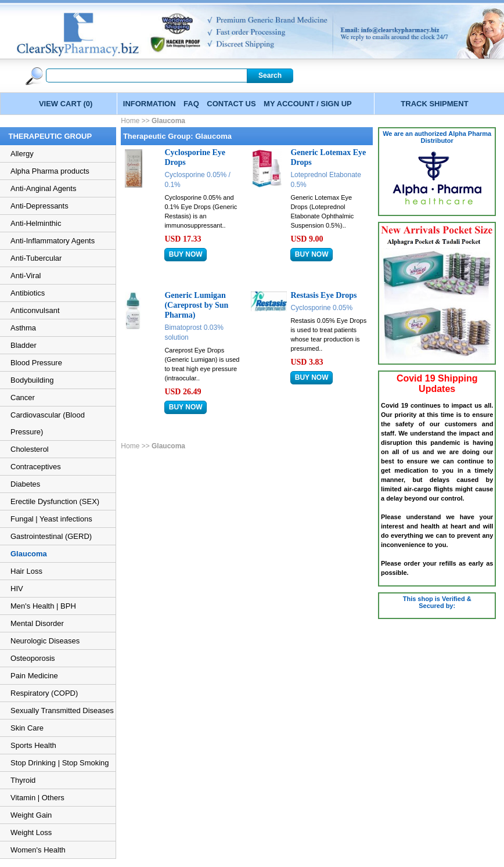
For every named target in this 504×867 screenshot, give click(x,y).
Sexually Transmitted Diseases (62, 710)
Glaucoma (29, 554)
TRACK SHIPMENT (434, 104)
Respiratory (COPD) (44, 693)
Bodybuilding (32, 380)
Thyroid (23, 780)
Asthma (23, 328)
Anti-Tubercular (36, 258)
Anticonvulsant (35, 310)
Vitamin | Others (37, 798)
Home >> (136, 121)
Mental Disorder (37, 623)
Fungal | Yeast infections (51, 519)
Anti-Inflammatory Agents (53, 241)
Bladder (24, 345)
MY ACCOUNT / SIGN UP (308, 104)
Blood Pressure (36, 363)
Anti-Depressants (39, 206)
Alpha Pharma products (50, 171)
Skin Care (27, 728)
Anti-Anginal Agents (43, 188)
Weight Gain (31, 815)
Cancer (23, 397)
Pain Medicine (34, 676)
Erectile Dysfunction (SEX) (55, 501)
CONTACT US (231, 104)
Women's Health (38, 850)
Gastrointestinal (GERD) (51, 536)
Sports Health (33, 745)
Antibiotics (28, 293)
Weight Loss (31, 832)
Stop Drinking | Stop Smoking (60, 763)
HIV (17, 589)
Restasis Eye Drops (323, 295)
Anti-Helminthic (36, 223)
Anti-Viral (26, 276)
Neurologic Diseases (45, 641)
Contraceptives (36, 467)
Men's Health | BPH (43, 606)
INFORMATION (150, 104)
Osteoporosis (33, 658)
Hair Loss (26, 571)
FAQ (191, 104)
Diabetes (25, 484)
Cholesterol (30, 449)
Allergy (22, 154)
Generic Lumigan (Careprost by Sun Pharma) (196, 305)
